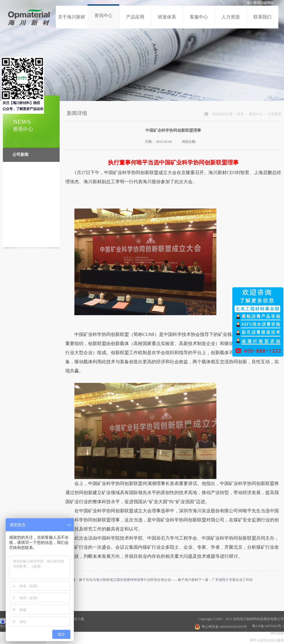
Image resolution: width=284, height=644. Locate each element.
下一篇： (225, 580)
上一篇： (132, 580)
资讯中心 (256, 114)
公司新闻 (274, 114)
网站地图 (276, 633)
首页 (240, 114)
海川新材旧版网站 (260, 3)
